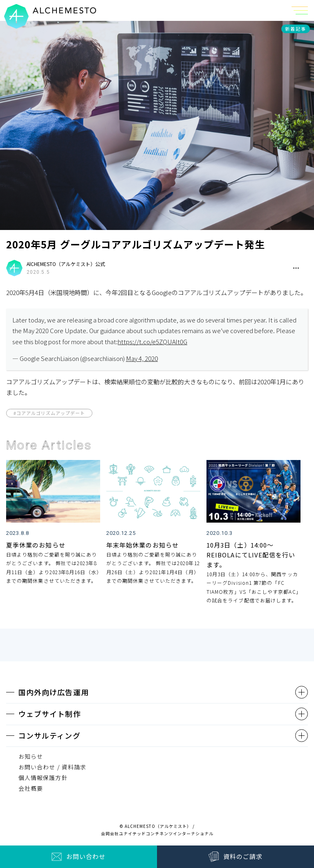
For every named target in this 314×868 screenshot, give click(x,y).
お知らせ (31, 756)
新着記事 (296, 29)
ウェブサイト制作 (50, 714)
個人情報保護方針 (43, 778)
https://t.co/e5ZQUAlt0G (153, 342)
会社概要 (31, 788)
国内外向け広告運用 (54, 692)
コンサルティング (49, 735)
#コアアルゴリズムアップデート (49, 413)
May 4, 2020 (142, 358)
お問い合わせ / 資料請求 (52, 767)
